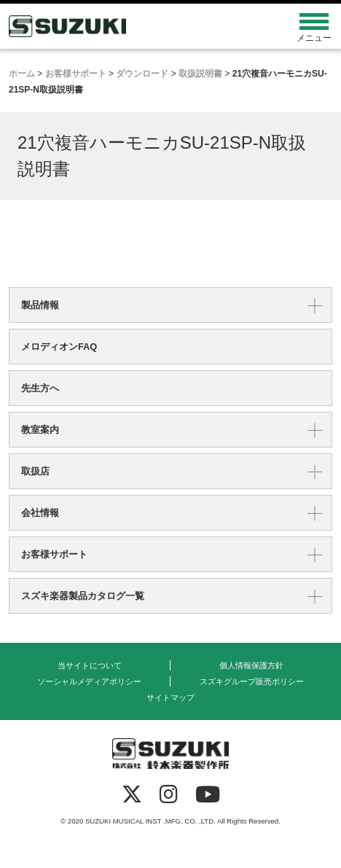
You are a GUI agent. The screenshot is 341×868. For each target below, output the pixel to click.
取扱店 (35, 471)
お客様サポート (54, 554)
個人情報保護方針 (251, 665)
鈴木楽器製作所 (130, 26)
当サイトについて (90, 665)
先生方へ (40, 388)
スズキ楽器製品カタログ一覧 (83, 596)
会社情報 (40, 513)
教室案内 (40, 430)
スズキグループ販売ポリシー (252, 681)
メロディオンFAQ (59, 347)
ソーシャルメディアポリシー (89, 681)
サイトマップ (170, 697)
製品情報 (40, 305)
